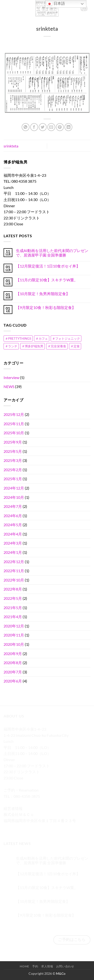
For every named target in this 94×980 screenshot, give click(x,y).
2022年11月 (14, 571)
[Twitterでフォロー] (25, 828)
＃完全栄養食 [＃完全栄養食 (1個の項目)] (57, 346)
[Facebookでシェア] (34, 127)
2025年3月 (13, 460)
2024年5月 (13, 525)
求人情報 (47, 966)
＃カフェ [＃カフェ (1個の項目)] (42, 338)
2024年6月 (13, 516)
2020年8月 (13, 663)
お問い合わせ (65, 966)
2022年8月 (13, 589)
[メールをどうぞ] (34, 828)
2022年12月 (14, 562)
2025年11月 (14, 424)
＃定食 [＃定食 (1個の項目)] (75, 346)
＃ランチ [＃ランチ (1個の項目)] (11, 346)
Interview (11, 377)
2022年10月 (14, 580)
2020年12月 (14, 626)
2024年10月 (14, 497)
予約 (35, 966)
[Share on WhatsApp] (26, 127)
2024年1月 (13, 552)
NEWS (9, 386)
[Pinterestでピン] (60, 127)
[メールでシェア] (51, 127)
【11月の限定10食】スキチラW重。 (47, 280)
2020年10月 (14, 644)
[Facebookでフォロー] (8, 828)
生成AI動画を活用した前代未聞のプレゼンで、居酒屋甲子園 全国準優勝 (52, 253)
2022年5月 (13, 598)
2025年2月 (13, 470)
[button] (6, 8)
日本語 (56, 4)
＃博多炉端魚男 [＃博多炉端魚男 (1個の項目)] (32, 346)
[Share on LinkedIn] (68, 127)
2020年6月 (13, 681)
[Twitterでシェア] (43, 127)
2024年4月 (13, 534)
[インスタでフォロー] (17, 828)
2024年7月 (13, 506)
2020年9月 (13, 654)
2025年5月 (13, 451)
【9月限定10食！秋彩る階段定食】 (46, 307)
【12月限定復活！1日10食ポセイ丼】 (48, 266)
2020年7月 (13, 672)
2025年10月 (14, 433)
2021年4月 (13, 617)
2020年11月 (14, 635)
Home (24, 966)
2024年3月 (13, 543)
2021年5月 (13, 608)
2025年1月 (13, 479)
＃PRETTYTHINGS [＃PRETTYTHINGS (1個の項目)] (18, 338)
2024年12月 (14, 488)
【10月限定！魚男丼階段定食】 (43, 294)
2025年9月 (13, 442)
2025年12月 (14, 414)
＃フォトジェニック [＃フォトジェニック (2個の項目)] (66, 338)
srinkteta (11, 146)
